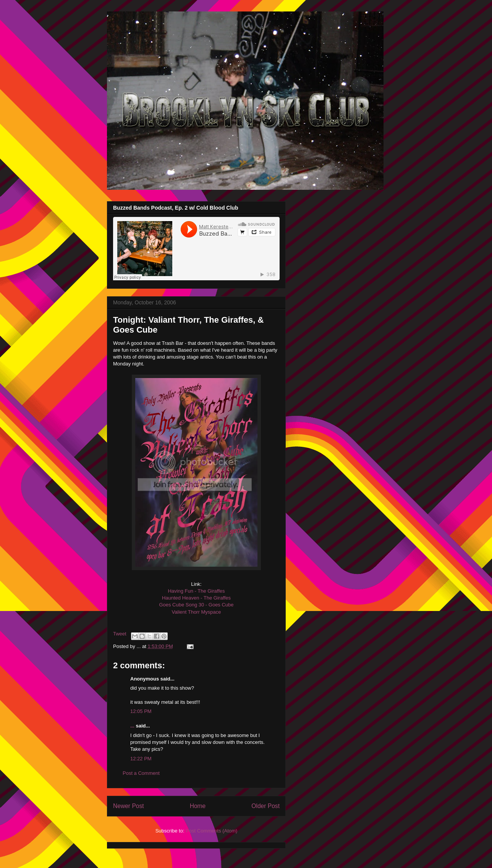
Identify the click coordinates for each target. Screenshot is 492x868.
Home (198, 806)
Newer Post (129, 806)
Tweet (120, 634)
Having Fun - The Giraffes (196, 591)
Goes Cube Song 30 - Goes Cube (196, 605)
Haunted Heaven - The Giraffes (196, 598)
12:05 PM (141, 711)
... (132, 726)
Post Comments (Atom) (211, 831)
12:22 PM (141, 759)
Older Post (265, 806)
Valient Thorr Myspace (197, 612)
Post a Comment (141, 773)
